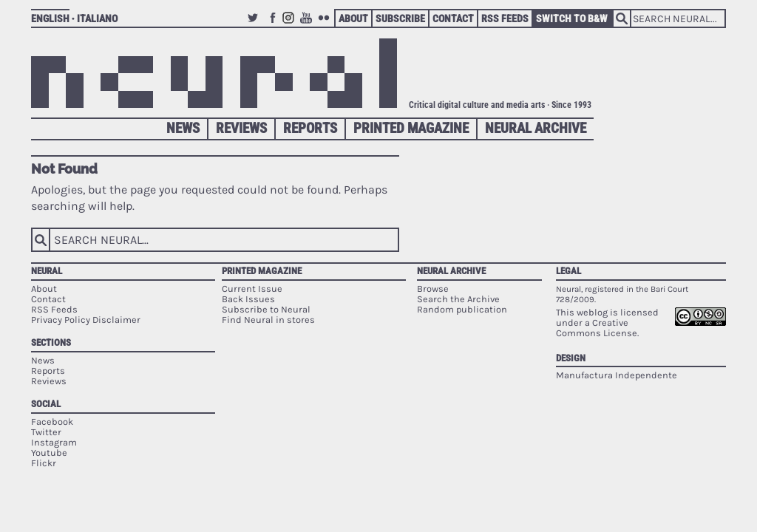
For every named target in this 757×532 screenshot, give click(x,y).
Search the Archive (458, 299)
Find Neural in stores (268, 320)
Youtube (308, 25)
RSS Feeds (505, 18)
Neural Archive (536, 128)
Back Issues (248, 299)
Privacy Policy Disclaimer (86, 320)
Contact (453, 18)
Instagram (291, 25)
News (183, 128)
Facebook (273, 25)
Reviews (241, 128)
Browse (433, 289)
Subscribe (400, 18)
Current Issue (252, 289)
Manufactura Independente (617, 375)
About (353, 18)
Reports (310, 128)
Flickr (326, 25)
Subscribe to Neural (266, 309)
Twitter (255, 25)
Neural (47, 271)
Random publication (462, 309)
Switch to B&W (572, 18)
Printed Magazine (411, 128)
